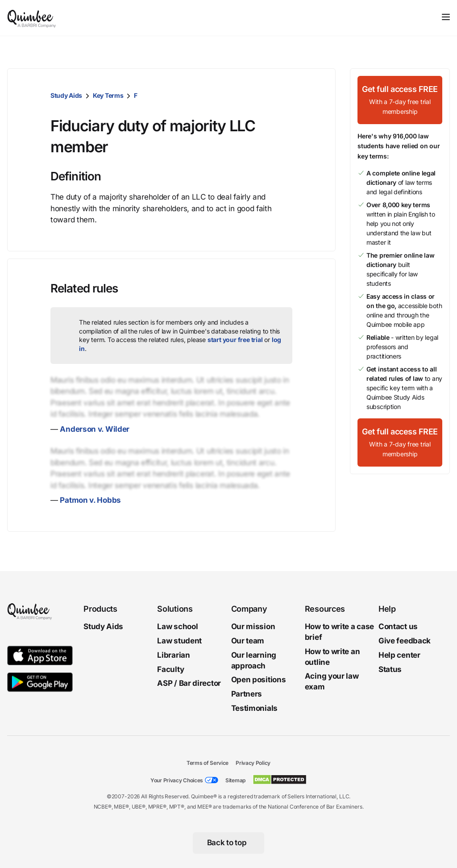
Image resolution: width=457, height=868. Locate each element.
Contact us (398, 626)
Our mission (253, 626)
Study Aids (66, 95)
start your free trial (235, 340)
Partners (247, 694)
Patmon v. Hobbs (90, 500)
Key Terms (108, 95)
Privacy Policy (253, 763)
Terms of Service (208, 763)
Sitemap (235, 780)
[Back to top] (229, 843)
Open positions (259, 680)
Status (390, 669)
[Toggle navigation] (446, 17)
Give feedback (405, 641)
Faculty (170, 669)
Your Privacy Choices (177, 780)
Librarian (173, 655)
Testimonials (254, 708)
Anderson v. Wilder (95, 429)
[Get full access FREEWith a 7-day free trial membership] (400, 100)
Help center (399, 655)
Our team (248, 641)
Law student (179, 641)
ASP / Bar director (189, 683)
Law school (177, 626)
